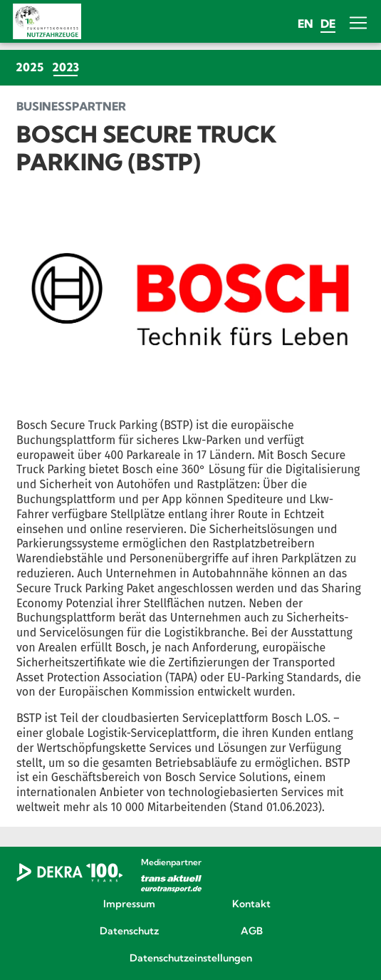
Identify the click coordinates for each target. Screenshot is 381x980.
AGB (252, 932)
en (306, 24)
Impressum (129, 904)
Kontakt (251, 904)
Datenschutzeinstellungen (191, 959)
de (328, 24)
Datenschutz (129, 932)
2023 (68, 67)
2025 (30, 67)
